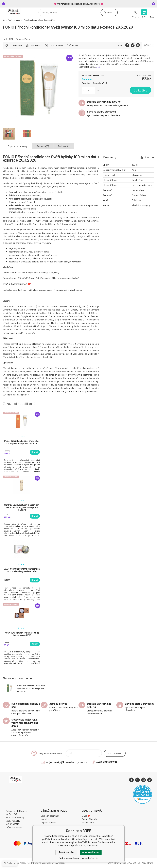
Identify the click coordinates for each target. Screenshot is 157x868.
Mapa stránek (148, 863)
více (98, 67)
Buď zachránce (14, 20)
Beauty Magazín (89, 819)
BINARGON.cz (133, 863)
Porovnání (36, 45)
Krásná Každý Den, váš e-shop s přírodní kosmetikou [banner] (16, 12)
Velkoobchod (88, 822)
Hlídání (75, 45)
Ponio (27, 39)
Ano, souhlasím (91, 852)
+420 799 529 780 (106, 762)
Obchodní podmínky (50, 816)
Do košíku (140, 90)
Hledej (110, 12)
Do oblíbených (16, 45)
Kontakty (45, 819)
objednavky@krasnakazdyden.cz (67, 762)
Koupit (35, 452)
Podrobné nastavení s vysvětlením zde (79, 858)
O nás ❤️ (86, 816)
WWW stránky (114, 863)
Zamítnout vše (66, 852)
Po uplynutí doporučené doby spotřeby (40, 20)
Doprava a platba (49, 822)
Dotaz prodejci (56, 45)
